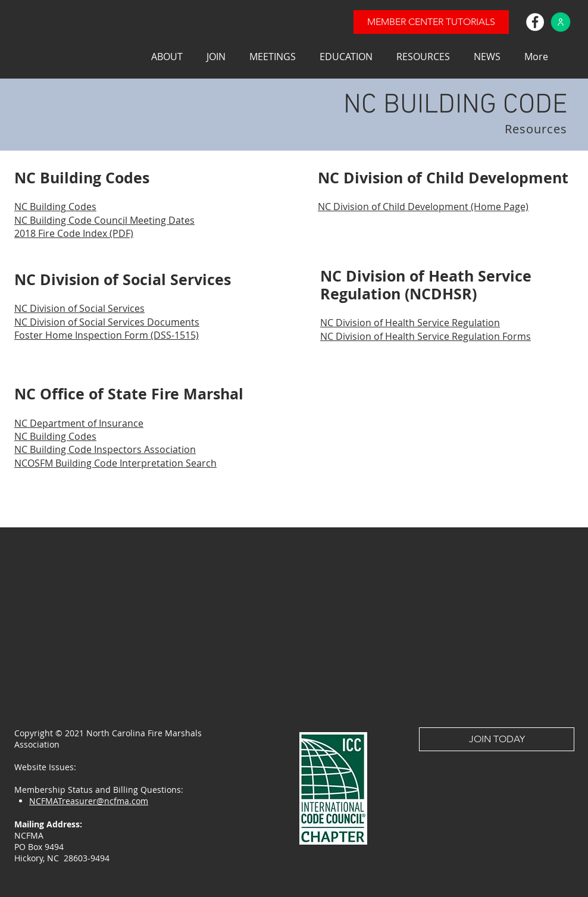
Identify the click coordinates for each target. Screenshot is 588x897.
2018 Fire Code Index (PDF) (74, 233)
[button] (167, 57)
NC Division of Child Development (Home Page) (423, 207)
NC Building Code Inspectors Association (105, 449)
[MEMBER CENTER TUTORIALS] (431, 22)
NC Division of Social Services (79, 308)
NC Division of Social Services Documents (107, 322)
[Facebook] (535, 22)
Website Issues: (48, 767)
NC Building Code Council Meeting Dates (104, 220)
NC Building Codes (55, 436)
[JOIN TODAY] (497, 739)
